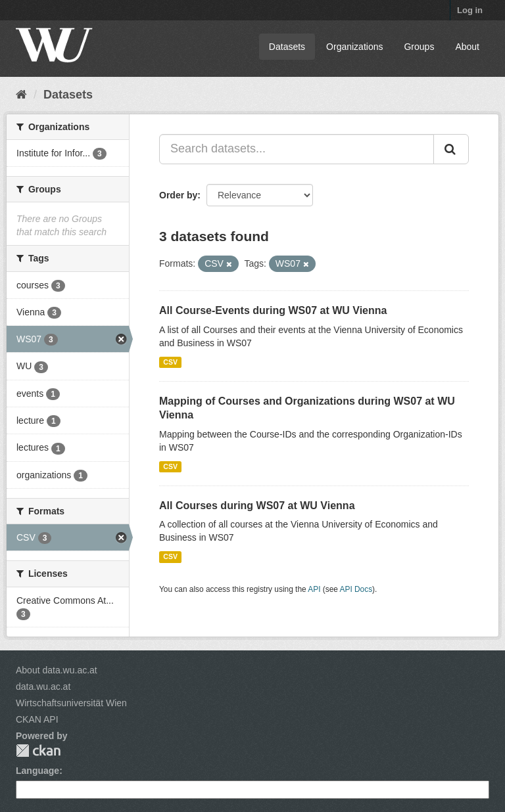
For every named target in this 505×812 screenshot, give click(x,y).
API (314, 589)
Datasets (287, 47)
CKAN (38, 751)
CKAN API (37, 719)
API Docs (356, 589)
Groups (419, 47)
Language (37, 771)
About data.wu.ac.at (57, 670)
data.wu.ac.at (43, 687)
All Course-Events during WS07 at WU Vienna (273, 310)
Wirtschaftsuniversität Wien (71, 703)
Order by (178, 195)
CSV (170, 362)
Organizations (354, 47)
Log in (470, 10)
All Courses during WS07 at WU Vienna (257, 506)
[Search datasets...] (297, 149)
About (467, 47)
